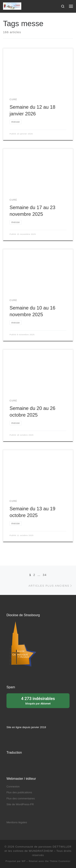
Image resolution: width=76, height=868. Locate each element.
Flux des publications (19, 792)
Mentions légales (17, 822)
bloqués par (38, 700)
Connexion (13, 787)
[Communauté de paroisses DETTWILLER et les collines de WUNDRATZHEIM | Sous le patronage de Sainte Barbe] (12, 6)
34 (45, 575)
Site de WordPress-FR (20, 804)
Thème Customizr (60, 861)
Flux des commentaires (21, 798)
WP (24, 861)
